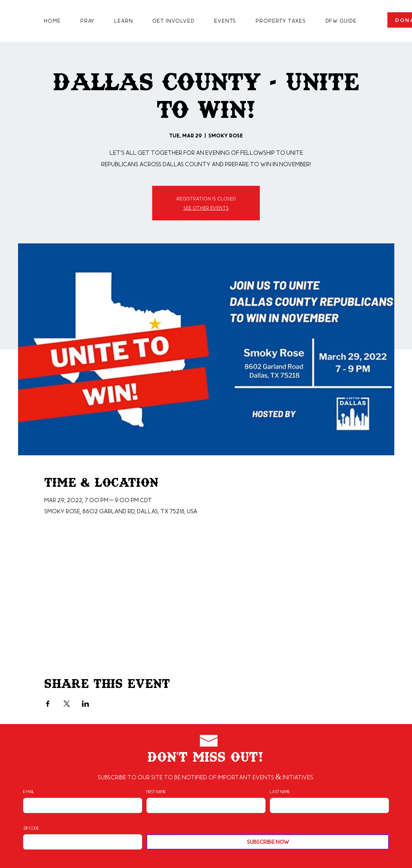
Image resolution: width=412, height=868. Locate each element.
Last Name (280, 792)
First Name (156, 792)
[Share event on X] (67, 704)
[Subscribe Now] (268, 842)
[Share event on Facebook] (48, 704)
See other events (206, 208)
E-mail (29, 792)
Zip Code (31, 828)
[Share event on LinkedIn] (86, 704)
